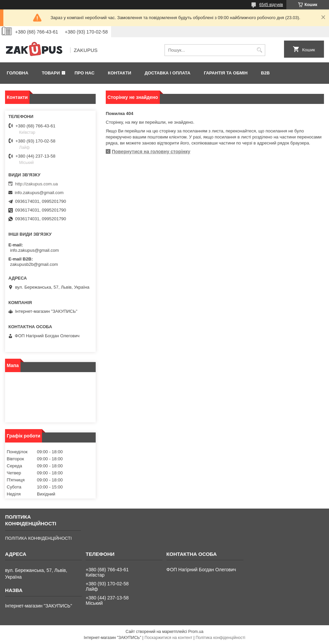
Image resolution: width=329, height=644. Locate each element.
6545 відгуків (271, 5)
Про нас (84, 73)
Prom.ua (196, 632)
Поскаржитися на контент (169, 638)
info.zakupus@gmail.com (39, 193)
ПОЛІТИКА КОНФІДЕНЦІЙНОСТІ (38, 538)
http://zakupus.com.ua (36, 184)
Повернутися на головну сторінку (151, 152)
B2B (265, 73)
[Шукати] (259, 50)
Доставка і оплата (168, 73)
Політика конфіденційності (221, 638)
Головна (17, 73)
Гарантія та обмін (226, 73)
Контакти (120, 73)
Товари (51, 73)
